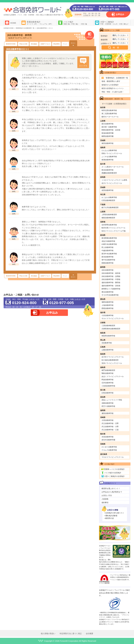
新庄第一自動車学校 (109, 127)
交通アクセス (45, 44)
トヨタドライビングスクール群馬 (114, 180)
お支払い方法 (107, 495)
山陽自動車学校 (108, 350)
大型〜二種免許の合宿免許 (114, 476)
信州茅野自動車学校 (109, 225)
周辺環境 (56, 44)
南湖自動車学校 (108, 160)
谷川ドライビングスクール (112, 183)
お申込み (120, 14)
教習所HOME (11, 44)
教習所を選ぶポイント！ (111, 488)
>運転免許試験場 (111, 516)
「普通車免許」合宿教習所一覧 (116, 78)
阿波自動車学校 (108, 380)
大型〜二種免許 (114, 23)
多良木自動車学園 (108, 440)
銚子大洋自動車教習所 (110, 207)
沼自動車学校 (107, 343)
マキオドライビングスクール (113, 457)
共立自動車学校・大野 (110, 427)
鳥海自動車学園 (108, 133)
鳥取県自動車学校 (108, 336)
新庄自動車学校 (108, 124)
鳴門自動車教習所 (108, 370)
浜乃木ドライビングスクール (113, 357)
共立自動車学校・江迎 (110, 430)
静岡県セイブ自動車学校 (111, 289)
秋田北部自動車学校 (109, 110)
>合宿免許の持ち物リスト (114, 513)
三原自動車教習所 (108, 326)
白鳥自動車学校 (108, 393)
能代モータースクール (110, 117)
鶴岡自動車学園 (108, 136)
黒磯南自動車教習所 (109, 173)
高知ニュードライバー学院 (112, 400)
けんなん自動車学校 (109, 150)
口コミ (73, 43)
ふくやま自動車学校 (109, 157)
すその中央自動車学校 (110, 295)
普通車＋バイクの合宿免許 (114, 469)
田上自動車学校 (108, 247)
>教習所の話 (109, 518)
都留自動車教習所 (108, 218)
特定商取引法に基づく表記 (71, 634)
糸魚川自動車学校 (108, 241)
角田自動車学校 (108, 143)
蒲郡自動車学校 (108, 302)
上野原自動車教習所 (109, 215)
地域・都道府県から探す (111, 81)
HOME (13, 23)
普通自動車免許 (40, 23)
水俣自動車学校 (108, 437)
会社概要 (90, 634)
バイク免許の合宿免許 (113, 473)
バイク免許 (75, 23)
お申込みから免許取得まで (112, 492)
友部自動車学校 (108, 190)
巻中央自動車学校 (108, 260)
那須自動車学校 (108, 170)
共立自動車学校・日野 (110, 423)
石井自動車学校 (108, 383)
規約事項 (105, 503)
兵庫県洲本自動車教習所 (111, 329)
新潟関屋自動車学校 (109, 238)
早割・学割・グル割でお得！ (113, 92)
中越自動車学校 (108, 251)
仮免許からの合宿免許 (110, 85)
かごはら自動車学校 (109, 197)
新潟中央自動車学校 (109, 254)
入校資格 (105, 499)
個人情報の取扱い (48, 634)
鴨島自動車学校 (108, 373)
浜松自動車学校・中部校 (111, 279)
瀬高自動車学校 (108, 413)
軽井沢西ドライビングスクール (113, 228)
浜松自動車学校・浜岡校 (111, 276)
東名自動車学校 (108, 292)
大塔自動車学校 (108, 420)
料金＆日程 (23, 44)
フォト (65, 44)
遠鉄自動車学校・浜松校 (111, 286)
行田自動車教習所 (108, 200)
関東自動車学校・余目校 (111, 130)
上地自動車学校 (108, 305)
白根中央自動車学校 (109, 244)
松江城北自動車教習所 (110, 360)
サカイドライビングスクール (113, 318)
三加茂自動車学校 (108, 386)
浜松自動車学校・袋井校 (111, 273)
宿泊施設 (34, 44)
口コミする (83, 66)
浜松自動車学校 (108, 270)
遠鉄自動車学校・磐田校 (111, 283)
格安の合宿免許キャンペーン (113, 88)
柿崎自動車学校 (108, 263)
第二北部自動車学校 (109, 114)
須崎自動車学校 (108, 403)
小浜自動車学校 (108, 315)
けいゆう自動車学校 (109, 447)
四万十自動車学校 (108, 406)
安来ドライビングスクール (112, 363)
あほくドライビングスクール (113, 376)
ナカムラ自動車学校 (109, 450)
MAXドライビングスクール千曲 (114, 231)
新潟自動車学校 (108, 257)
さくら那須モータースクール (113, 167)
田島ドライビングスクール (112, 153)
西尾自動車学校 (108, 308)
